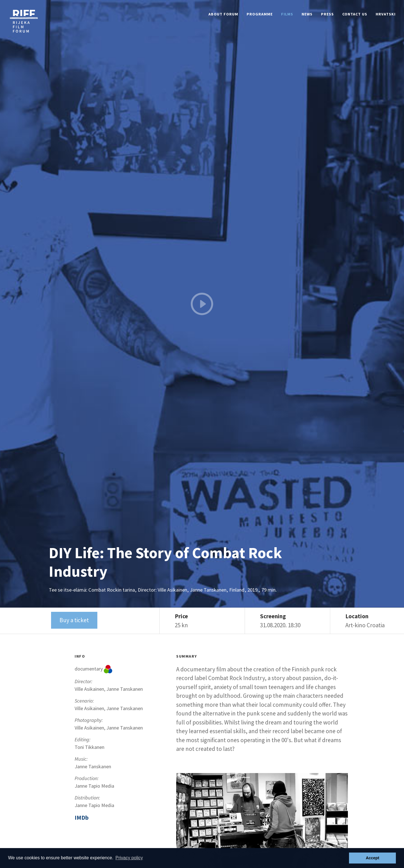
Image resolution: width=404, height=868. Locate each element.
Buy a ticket (74, 620)
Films (287, 14)
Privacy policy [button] (129, 858)
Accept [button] (373, 858)
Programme (260, 14)
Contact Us (355, 14)
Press (327, 14)
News (307, 14)
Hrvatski (386, 14)
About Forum (223, 14)
